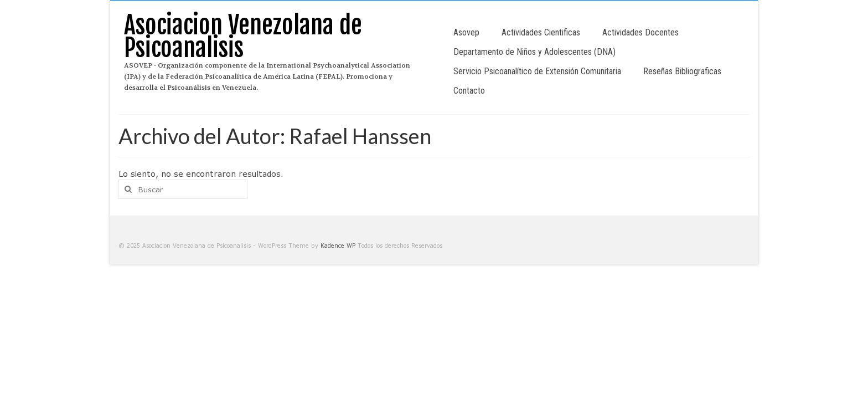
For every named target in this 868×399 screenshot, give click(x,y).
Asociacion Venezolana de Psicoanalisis (243, 37)
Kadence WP (338, 245)
